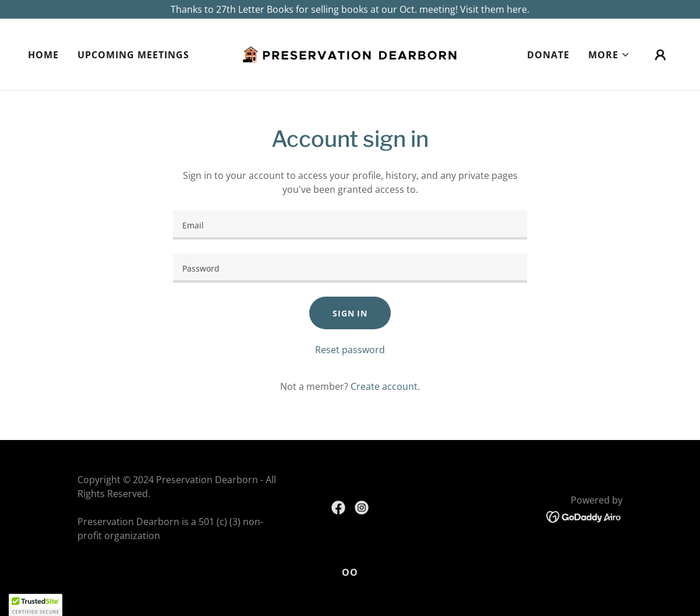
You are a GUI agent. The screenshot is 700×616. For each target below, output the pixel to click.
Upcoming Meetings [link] (133, 55)
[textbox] (350, 225)
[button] (609, 55)
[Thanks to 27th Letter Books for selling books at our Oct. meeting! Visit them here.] (350, 9)
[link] (350, 54)
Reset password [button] (350, 350)
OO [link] (350, 572)
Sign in (350, 313)
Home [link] (43, 55)
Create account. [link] (385, 386)
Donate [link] (548, 55)
